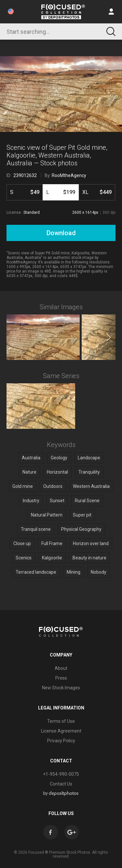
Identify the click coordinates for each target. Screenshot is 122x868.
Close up (22, 543)
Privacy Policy (61, 741)
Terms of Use (61, 721)
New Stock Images (61, 688)
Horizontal (57, 472)
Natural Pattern (47, 515)
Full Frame (52, 543)
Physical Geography (81, 529)
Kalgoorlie (52, 558)
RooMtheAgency (69, 175)
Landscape (89, 458)
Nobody (99, 572)
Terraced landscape (36, 572)
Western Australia (91, 486)
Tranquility (89, 472)
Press (61, 678)
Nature (29, 472)
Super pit (82, 515)
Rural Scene (87, 501)
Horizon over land (91, 543)
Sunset (57, 501)
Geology (59, 458)
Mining (74, 572)
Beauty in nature (89, 558)
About (61, 668)
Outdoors (53, 486)
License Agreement (61, 731)
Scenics (24, 558)
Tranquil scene (36, 529)
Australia (31, 458)
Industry (31, 501)
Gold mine (23, 486)
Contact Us (61, 784)
